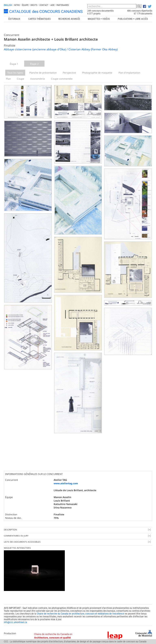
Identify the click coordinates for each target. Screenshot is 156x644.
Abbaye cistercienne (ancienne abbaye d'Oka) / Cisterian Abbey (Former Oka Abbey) (61, 49)
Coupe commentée (62, 79)
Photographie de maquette (97, 73)
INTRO (17, 5)
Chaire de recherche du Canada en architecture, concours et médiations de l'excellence (80, 614)
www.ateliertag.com (66, 483)
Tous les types (15, 73)
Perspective (69, 73)
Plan (8, 79)
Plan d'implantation (129, 73)
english (8, 5)
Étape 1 (14, 64)
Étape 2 (34, 64)
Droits (34, 5)
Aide (52, 5)
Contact (44, 5)
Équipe (25, 5)
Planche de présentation (43, 73)
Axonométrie (38, 79)
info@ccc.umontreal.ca (15, 622)
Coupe (21, 79)
